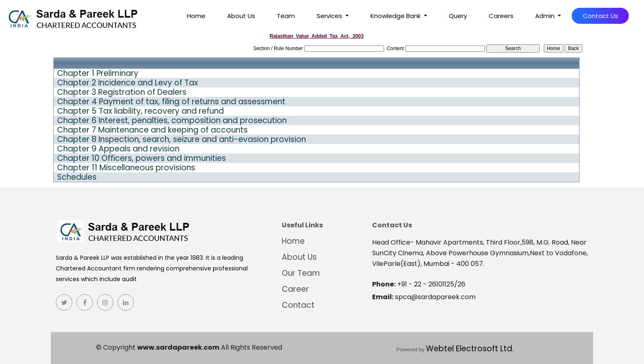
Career (295, 289)
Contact (298, 305)
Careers (501, 16)
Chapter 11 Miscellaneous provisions (126, 168)
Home (196, 16)
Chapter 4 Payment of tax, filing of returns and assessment (171, 102)
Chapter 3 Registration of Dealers (122, 92)
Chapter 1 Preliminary (98, 73)
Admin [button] (546, 16)
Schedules (77, 177)
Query (458, 16)
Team (286, 16)
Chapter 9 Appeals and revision (118, 149)
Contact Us (600, 16)
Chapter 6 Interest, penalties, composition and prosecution (172, 121)
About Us (241, 16)
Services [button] (330, 16)
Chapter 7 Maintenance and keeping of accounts (152, 130)
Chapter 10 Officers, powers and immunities (141, 158)
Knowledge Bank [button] (396, 16)
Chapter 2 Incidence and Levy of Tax (128, 83)
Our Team (301, 273)
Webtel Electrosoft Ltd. (470, 349)
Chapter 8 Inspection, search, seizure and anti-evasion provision (182, 140)
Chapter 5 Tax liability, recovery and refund (140, 111)
